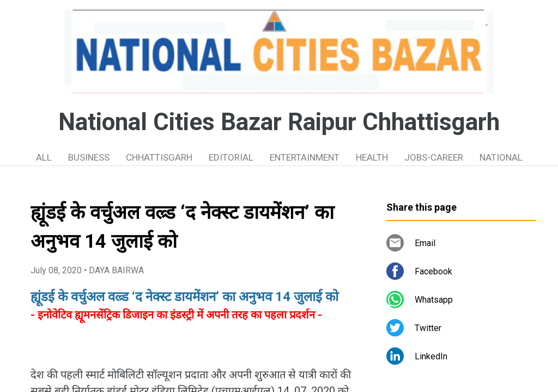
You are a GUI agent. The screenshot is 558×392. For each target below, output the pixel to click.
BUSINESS (89, 157)
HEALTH (372, 157)
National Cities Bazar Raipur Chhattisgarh (279, 122)
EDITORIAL (231, 157)
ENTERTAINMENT (305, 157)
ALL (44, 157)
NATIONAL (501, 157)
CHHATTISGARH (159, 157)
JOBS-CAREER (434, 157)
